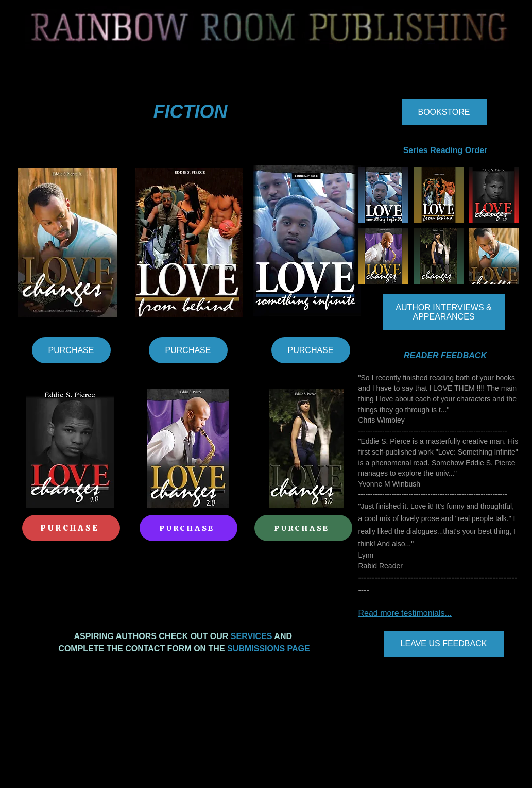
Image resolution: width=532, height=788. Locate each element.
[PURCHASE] (71, 350)
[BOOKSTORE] (444, 112)
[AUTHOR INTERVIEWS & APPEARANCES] (444, 312)
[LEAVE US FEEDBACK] (444, 644)
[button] (383, 195)
